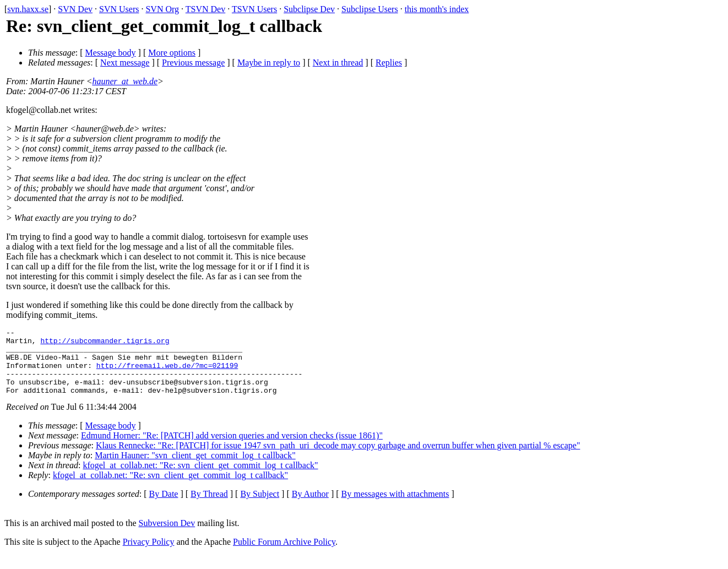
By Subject (260, 507)
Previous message (193, 63)
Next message (125, 63)
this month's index (437, 9)
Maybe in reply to (269, 63)
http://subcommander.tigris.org (105, 344)
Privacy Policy (149, 555)
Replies (389, 63)
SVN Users (119, 9)
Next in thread (338, 63)
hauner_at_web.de (125, 81)
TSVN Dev (205, 9)
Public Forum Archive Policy (284, 555)
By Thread (209, 507)
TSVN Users (254, 9)
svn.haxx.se (28, 9)
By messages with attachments (395, 507)
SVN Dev (75, 9)
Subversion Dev (167, 536)
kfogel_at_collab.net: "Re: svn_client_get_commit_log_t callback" (200, 478)
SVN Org (162, 9)
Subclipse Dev (309, 9)
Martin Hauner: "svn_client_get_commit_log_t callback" (195, 468)
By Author (310, 507)
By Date (164, 507)
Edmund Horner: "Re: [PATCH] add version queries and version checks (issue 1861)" (232, 449)
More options (172, 53)
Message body (111, 53)
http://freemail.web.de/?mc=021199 (167, 373)
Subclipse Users (370, 9)
